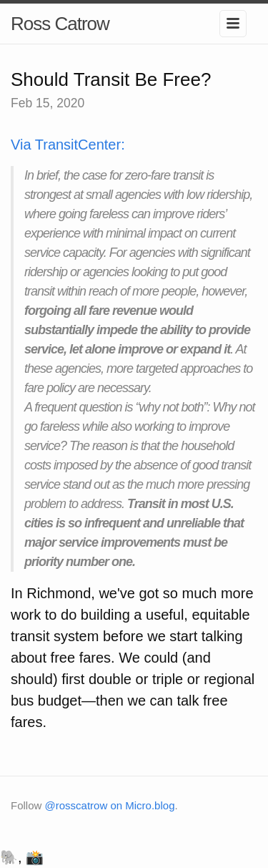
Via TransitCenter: (68, 145)
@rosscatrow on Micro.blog (110, 805)
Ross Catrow (60, 24)
